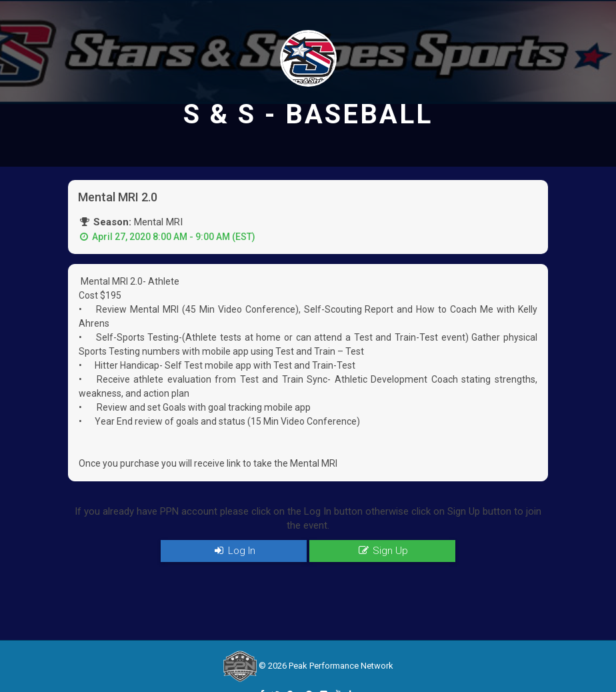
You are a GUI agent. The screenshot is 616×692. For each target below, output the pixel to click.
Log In (233, 551)
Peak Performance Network (341, 666)
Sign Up (382, 551)
